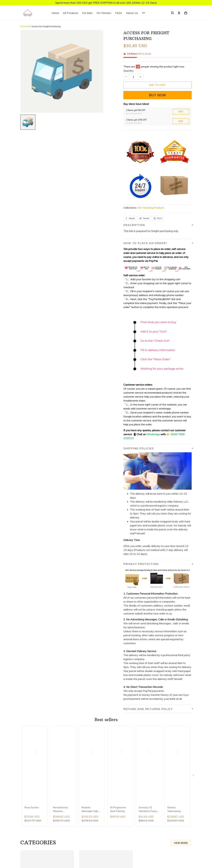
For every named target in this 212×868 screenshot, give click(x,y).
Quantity (129, 55)
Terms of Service (148, 831)
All (29, 26)
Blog (141, 803)
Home (55, 13)
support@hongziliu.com (93, 815)
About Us (132, 13)
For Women (104, 13)
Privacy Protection (149, 820)
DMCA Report (89, 853)
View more (181, 676)
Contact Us (145, 792)
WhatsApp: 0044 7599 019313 (99, 811)
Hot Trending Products (151, 165)
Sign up (65, 793)
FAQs (119, 13)
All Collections (146, 798)
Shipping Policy (147, 814)
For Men (87, 13)
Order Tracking (147, 837)
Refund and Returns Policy (154, 826)
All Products (71, 13)
